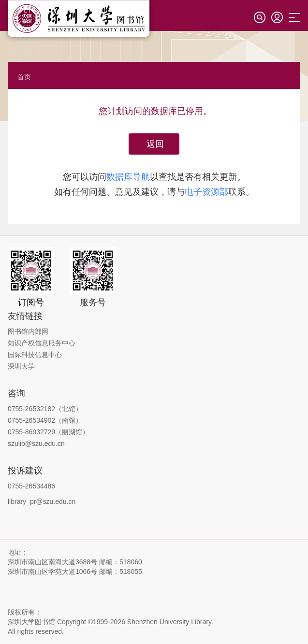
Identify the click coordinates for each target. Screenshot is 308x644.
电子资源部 (206, 192)
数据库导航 (128, 177)
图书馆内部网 (28, 331)
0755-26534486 (31, 486)
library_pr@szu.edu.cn (42, 501)
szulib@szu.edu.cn (36, 444)
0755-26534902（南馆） (45, 420)
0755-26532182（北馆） (45, 409)
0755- (16, 432)
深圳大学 (21, 366)
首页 (24, 77)
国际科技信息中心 (35, 355)
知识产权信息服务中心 (42, 343)
